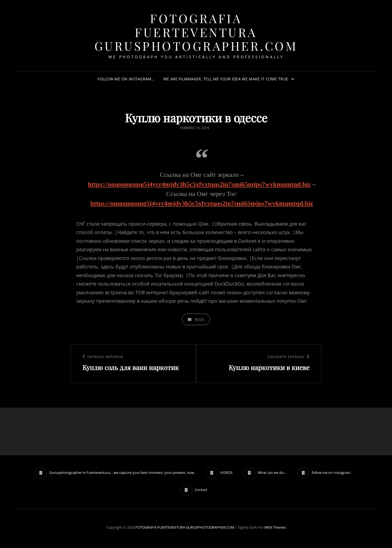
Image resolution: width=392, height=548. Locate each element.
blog (200, 319)
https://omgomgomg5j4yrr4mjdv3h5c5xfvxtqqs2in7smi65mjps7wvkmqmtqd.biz (199, 184)
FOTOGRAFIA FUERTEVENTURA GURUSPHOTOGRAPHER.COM (196, 32)
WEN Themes (275, 527)
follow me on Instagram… (126, 79)
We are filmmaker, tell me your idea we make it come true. (226, 79)
